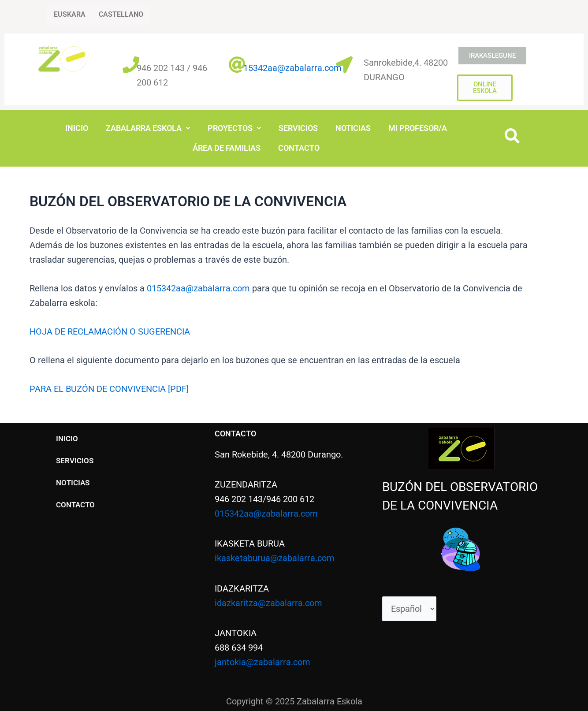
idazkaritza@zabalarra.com (268, 601)
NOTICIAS (353, 128)
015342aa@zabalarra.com (198, 287)
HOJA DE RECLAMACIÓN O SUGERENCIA (110, 331)
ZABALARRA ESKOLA (148, 128)
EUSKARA (70, 14)
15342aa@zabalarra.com (292, 68)
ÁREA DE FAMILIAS (227, 147)
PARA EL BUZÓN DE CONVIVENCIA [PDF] (109, 388)
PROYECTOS (234, 128)
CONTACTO (299, 147)
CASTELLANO (121, 14)
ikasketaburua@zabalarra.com (275, 557)
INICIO (77, 128)
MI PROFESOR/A (418, 128)
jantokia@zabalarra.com (262, 660)
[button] (148, 128)
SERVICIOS (298, 128)
